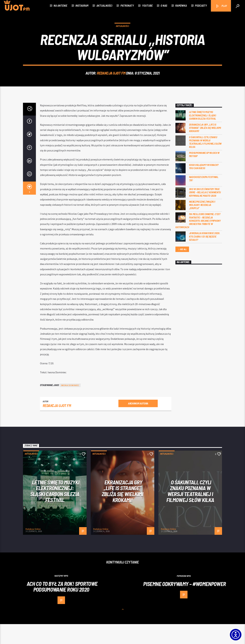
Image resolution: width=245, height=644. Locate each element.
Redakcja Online (33, 549)
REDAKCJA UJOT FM (111, 83)
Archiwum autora (138, 423)
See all (182, 269)
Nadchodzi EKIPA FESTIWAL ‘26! (204, 198)
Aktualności (104, 5)
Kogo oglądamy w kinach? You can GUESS (204, 186)
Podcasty (201, 5)
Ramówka (181, 5)
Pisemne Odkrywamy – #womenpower (185, 604)
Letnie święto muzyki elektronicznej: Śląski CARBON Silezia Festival (203, 135)
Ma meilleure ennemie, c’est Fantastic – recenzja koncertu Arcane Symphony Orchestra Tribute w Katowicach (198, 240)
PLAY (221, 6)
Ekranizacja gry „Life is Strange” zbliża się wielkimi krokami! (205, 148)
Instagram (82, 5)
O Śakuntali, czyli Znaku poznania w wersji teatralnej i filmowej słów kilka (205, 162)
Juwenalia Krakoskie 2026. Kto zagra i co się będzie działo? (205, 256)
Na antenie (60, 5)
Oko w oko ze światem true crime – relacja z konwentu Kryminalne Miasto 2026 (205, 212)
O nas (164, 5)
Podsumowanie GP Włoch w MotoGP (204, 174)
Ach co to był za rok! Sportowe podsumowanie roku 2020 (62, 606)
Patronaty (127, 5)
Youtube (147, 5)
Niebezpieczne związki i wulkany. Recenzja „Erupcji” (202, 225)
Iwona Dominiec (70, 405)
